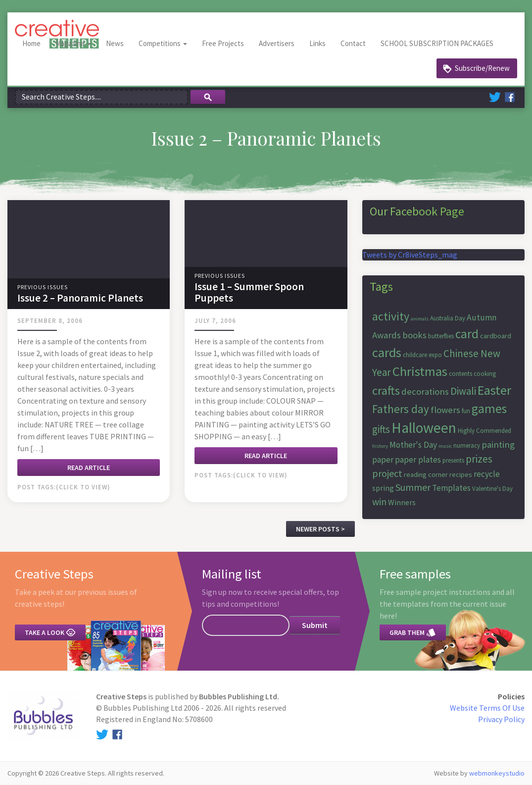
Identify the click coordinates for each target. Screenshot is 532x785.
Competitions (163, 43)
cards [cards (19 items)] (387, 352)
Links (317, 43)
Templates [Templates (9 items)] (451, 488)
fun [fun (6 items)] (466, 411)
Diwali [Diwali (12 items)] (463, 392)
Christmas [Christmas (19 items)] (420, 371)
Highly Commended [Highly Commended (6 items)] (484, 431)
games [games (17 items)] (489, 409)
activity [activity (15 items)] (391, 316)
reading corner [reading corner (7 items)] (426, 474)
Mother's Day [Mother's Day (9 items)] (413, 445)
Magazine (73, 43)
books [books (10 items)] (414, 335)
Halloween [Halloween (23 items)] (424, 428)
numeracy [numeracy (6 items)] (467, 445)
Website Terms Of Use (487, 708)
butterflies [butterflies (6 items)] (441, 336)
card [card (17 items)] (467, 334)
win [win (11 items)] (379, 501)
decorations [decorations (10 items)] (425, 392)
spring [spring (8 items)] (383, 488)
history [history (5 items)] (380, 446)
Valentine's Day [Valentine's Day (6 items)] (492, 489)
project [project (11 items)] (387, 473)
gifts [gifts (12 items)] (381, 430)
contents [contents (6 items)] (460, 374)
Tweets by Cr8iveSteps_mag (410, 255)
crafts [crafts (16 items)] (386, 391)
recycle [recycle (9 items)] (487, 474)
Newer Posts (318, 529)
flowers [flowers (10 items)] (445, 410)
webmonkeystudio (497, 774)
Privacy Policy (501, 719)
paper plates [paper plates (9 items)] (418, 460)
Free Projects (223, 43)
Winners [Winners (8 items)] (402, 502)
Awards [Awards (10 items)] (387, 335)
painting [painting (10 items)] (498, 445)
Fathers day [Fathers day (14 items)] (401, 409)
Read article (89, 468)
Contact (353, 43)
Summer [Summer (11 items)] (413, 488)
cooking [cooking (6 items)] (485, 374)
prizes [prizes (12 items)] (479, 459)
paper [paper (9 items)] (383, 460)
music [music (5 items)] (445, 446)
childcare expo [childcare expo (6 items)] (422, 355)
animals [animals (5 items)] (420, 319)
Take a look (50, 633)
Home (31, 43)
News (115, 43)
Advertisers (277, 43)
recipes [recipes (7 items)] (461, 474)
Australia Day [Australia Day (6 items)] (448, 318)
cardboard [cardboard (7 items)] (496, 336)
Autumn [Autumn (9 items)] (482, 317)
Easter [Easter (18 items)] (494, 391)
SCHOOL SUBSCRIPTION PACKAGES (437, 43)
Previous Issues (43, 288)
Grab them (413, 633)
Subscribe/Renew (482, 68)
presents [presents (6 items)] (453, 460)
